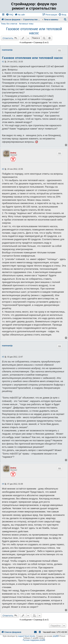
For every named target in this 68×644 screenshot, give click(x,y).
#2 (3, 169)
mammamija (7, 50)
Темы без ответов (9, 24)
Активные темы (26, 24)
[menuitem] (10, 15)
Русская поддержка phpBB (34, 640)
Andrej (13, 153)
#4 (3, 484)
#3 (3, 357)
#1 (3, 62)
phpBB (55, 636)
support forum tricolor (27, 636)
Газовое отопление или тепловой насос (34, 31)
